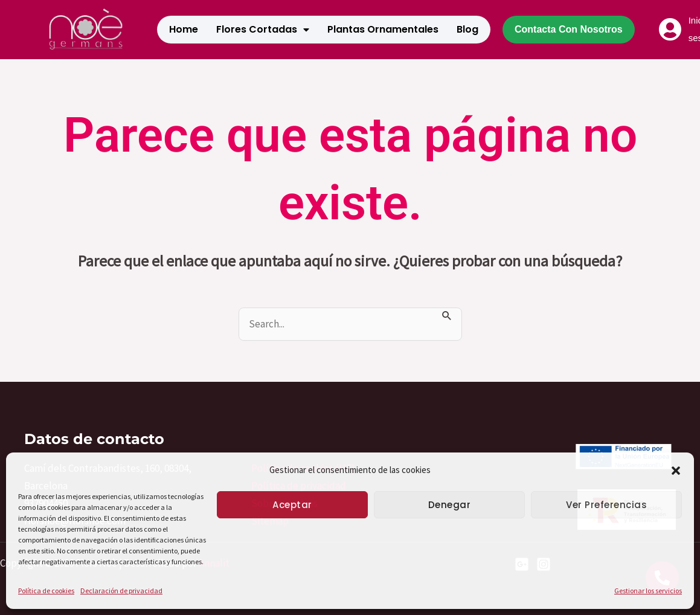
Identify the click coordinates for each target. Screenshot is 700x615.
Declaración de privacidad (121, 591)
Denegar (450, 505)
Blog (467, 29)
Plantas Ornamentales (383, 29)
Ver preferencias (606, 505)
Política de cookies (46, 591)
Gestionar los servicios (648, 591)
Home (184, 29)
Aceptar (292, 505)
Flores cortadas (263, 30)
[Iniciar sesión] (670, 30)
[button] (676, 471)
